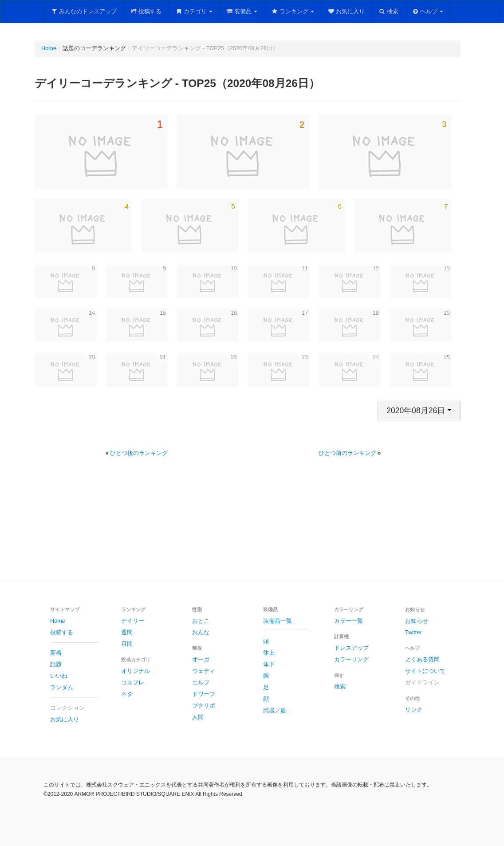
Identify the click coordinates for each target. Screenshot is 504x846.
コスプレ (133, 682)
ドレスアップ (351, 648)
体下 (269, 664)
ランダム (62, 687)
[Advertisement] (252, 529)
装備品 (242, 11)
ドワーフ (204, 694)
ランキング (293, 11)
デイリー (133, 621)
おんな (201, 632)
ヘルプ (428, 11)
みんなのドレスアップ (84, 11)
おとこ (201, 621)
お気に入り (346, 11)
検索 (388, 11)
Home (49, 48)
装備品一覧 (278, 621)
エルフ (201, 682)
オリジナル (136, 671)
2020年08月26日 (419, 411)
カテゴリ (194, 11)
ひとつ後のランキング (139, 453)
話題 (56, 664)
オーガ (201, 659)
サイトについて (425, 671)
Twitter (413, 632)
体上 (269, 653)
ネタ (127, 694)
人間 (198, 717)
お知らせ (417, 621)
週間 (127, 632)
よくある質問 (422, 659)
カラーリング (351, 659)
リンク (414, 710)
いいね (59, 676)
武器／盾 (275, 710)
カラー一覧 (348, 621)
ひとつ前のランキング (347, 453)
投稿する (146, 11)
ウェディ (204, 671)
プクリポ (204, 706)
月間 (127, 644)
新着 (56, 653)
